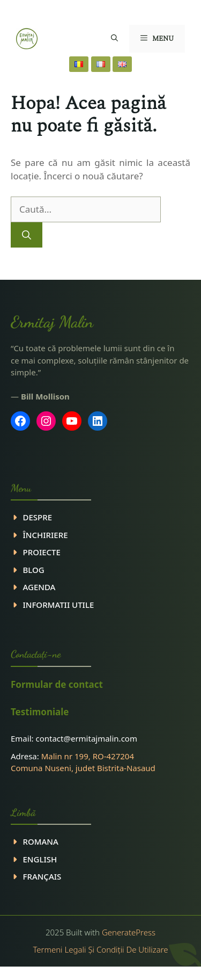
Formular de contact (57, 684)
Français (42, 876)
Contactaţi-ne (36, 654)
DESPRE (38, 517)
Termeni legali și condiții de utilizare (100, 949)
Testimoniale (40, 712)
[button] (114, 39)
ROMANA (41, 841)
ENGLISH (40, 859)
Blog (34, 570)
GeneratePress (129, 932)
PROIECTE (42, 552)
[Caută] (27, 235)
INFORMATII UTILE (59, 605)
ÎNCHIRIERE (46, 535)
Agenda (39, 587)
